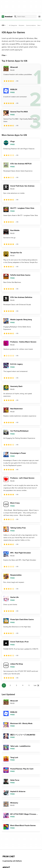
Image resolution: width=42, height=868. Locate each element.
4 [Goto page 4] (23, 685)
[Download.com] (7, 17)
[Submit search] (15, 17)
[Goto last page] (36, 685)
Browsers (22, 25)
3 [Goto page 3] (16, 685)
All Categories (13, 25)
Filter (5, 55)
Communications (31, 25)
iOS (4, 25)
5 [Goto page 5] (29, 685)
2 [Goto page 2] (10, 685)
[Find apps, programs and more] (25, 17)
